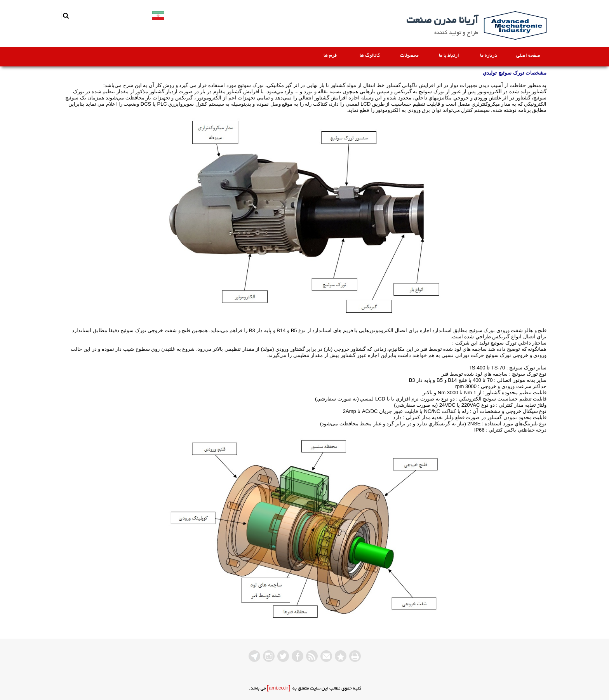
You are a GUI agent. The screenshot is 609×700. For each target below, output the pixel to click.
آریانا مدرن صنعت (442, 21)
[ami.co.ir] (278, 689)
